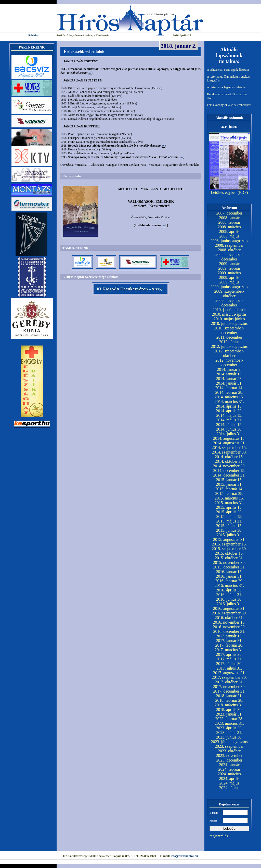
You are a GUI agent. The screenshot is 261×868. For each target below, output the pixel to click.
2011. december (229, 337)
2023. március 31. (229, 723)
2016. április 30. (229, 590)
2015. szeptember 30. (229, 549)
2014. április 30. (229, 411)
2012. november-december (229, 362)
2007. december (229, 213)
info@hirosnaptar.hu (184, 856)
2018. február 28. (229, 700)
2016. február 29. (229, 581)
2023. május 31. (229, 733)
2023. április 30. (229, 728)
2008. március (229, 227)
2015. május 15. (229, 516)
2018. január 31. (229, 696)
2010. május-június (229, 319)
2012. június (229, 342)
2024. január (229, 765)
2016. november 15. (229, 622)
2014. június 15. (229, 425)
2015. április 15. (229, 507)
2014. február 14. (229, 388)
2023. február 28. (229, 719)
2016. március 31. (229, 585)
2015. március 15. (229, 498)
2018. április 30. (229, 710)
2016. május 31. (229, 595)
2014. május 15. (229, 415)
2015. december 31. (229, 567)
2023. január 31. (229, 714)
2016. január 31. (229, 576)
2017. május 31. (229, 659)
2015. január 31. (229, 484)
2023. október (229, 751)
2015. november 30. (229, 562)
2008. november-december (229, 257)
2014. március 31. (229, 402)
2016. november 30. (229, 627)
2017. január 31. (229, 641)
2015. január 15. (229, 480)
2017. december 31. (229, 691)
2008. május (229, 236)
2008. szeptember (229, 245)
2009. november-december (229, 303)
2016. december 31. (229, 631)
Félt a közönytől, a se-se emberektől (229, 105)
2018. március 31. (229, 705)
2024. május (229, 783)
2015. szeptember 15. (229, 544)
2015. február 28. (229, 494)
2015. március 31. (229, 503)
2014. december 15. (229, 471)
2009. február (229, 268)
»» (90, 73)
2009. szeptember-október (229, 294)
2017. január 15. (229, 636)
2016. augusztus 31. (229, 608)
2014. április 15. (229, 406)
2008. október (229, 250)
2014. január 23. (229, 379)
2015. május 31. (229, 521)
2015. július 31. (229, 535)
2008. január (229, 218)
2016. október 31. (229, 618)
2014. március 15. (229, 397)
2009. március (229, 273)
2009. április (229, 277)
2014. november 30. (229, 466)
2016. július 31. (229, 604)
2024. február (229, 769)
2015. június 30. (229, 530)
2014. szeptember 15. (229, 448)
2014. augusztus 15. (229, 438)
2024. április (229, 778)
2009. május (229, 282)
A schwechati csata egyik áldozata (228, 70)
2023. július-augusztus (229, 742)
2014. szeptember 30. (229, 452)
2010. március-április (229, 314)
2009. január (229, 264)
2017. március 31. (229, 650)
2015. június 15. (229, 526)
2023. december (229, 760)
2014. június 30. (229, 429)
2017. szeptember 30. (229, 677)
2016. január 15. (229, 572)
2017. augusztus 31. (229, 673)
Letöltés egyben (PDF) (229, 192)
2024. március (229, 774)
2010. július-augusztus (229, 323)
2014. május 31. (229, 420)
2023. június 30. (229, 737)
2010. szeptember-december (229, 330)
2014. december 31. (229, 475)
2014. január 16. (229, 374)
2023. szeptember (229, 746)
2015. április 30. (229, 512)
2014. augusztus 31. (229, 443)
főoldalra (33, 35)
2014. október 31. (229, 461)
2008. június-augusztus (229, 241)
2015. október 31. (229, 558)
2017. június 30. (229, 664)
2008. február (229, 222)
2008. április (229, 231)
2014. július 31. (229, 434)
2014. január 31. (229, 383)
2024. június (229, 788)
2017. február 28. (229, 645)
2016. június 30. (229, 599)
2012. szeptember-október (229, 353)
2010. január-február (229, 310)
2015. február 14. (229, 489)
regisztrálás (219, 836)
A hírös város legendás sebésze (226, 87)
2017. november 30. (229, 687)
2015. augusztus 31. (229, 539)
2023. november (229, 756)
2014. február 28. (229, 392)
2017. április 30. (229, 654)
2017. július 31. (229, 668)
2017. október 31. (229, 682)
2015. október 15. (229, 553)
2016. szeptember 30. (229, 613)
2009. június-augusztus (229, 287)
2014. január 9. (229, 369)
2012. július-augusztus (229, 346)
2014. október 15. (229, 457)
